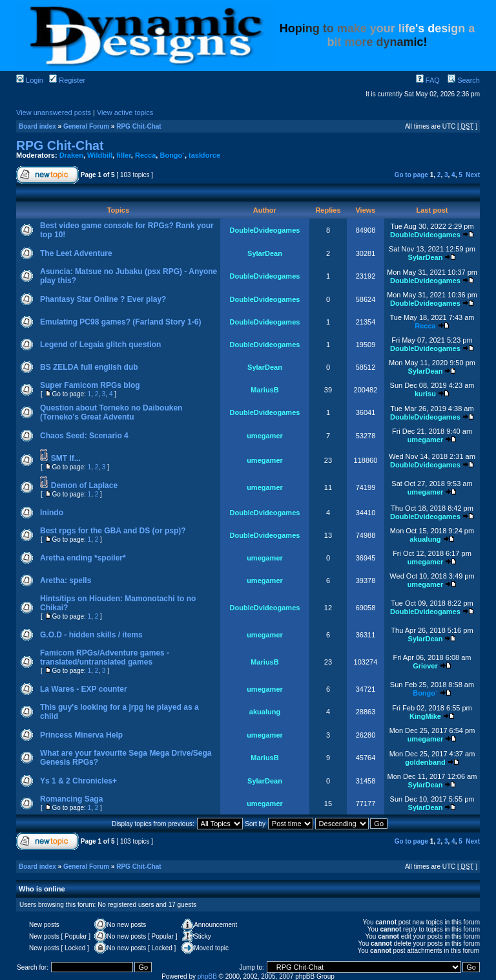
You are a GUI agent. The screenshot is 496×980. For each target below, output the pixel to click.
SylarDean (265, 253)
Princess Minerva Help (81, 735)
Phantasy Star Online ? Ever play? (103, 299)
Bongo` (172, 155)
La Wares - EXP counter (84, 689)
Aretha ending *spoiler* (83, 558)
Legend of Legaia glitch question (100, 345)
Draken (71, 155)
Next (473, 175)
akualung (425, 539)
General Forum (86, 126)
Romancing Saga (71, 799)
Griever (425, 666)
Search (464, 80)
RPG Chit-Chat (139, 126)
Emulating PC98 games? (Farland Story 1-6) (120, 322)
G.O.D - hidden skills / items (91, 635)
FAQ (428, 80)
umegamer (265, 436)
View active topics (125, 112)
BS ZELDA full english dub (89, 367)
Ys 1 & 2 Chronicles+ (78, 781)
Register (67, 80)
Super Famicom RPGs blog (90, 385)
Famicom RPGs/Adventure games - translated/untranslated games (105, 657)
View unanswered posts (54, 112)
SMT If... (66, 458)
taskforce (204, 155)
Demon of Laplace (84, 485)
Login (30, 80)
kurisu (425, 394)
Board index (37, 126)
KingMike (425, 716)
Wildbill (100, 155)
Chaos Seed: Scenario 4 (84, 436)
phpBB (207, 976)
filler (124, 155)
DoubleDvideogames (265, 230)
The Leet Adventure (76, 253)
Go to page (411, 175)
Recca (145, 155)
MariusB (264, 390)
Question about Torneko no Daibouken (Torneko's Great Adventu (111, 412)
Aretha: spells (66, 581)
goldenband (425, 762)
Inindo (52, 513)
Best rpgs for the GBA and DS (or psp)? (113, 531)
